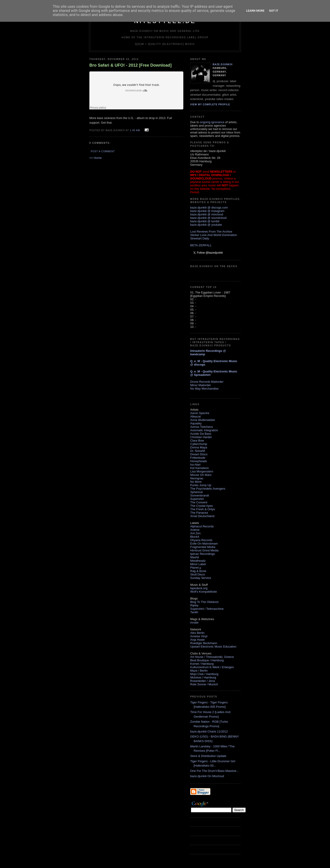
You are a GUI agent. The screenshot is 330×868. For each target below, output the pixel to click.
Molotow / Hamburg (203, 677)
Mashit (195, 557)
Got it (274, 11)
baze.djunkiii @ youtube (206, 225)
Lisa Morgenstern (202, 471)
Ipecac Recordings (203, 554)
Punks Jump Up (201, 485)
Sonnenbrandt (200, 495)
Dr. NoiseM (198, 451)
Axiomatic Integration (204, 430)
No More (196, 482)
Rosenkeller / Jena (203, 681)
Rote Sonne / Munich (204, 684)
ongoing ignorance (212, 122)
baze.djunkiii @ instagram (207, 211)
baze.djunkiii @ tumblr (205, 221)
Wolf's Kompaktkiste (203, 592)
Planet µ (196, 568)
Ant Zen (195, 533)
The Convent (199, 502)
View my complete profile (210, 104)
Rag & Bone (198, 571)
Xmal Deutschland (202, 516)
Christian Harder (201, 437)
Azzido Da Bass (201, 434)
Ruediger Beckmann (204, 643)
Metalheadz (198, 561)
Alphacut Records (202, 526)
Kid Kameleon (199, 468)
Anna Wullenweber (203, 420)
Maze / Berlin (199, 671)
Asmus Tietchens (202, 427)
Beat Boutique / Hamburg (207, 660)
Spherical (196, 492)
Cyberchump (199, 444)
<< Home (95, 158)
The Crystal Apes (202, 506)
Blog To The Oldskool (204, 602)
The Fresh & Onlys (203, 509)
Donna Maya (199, 447)
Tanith (194, 612)
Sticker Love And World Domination (214, 235)
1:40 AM (135, 130)
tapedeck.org (199, 588)
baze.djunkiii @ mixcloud (207, 214)
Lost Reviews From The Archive (211, 232)
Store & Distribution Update (208, 756)
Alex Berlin (197, 633)
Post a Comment (103, 151)
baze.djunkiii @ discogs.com (209, 208)
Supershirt (197, 499)
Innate (194, 623)
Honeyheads (199, 461)
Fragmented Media (203, 547)
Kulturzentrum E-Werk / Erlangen (212, 667)
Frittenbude (198, 458)
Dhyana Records (201, 540)
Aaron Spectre (200, 413)
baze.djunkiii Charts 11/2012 (209, 731)
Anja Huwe (197, 640)
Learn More (255, 11)
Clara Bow (197, 441)
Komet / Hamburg (202, 664)
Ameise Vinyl (199, 636)
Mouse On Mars (201, 475)
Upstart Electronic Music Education (213, 647)
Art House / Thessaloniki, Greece (212, 657)
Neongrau (197, 478)
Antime (195, 530)
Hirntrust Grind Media (204, 550)
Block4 (195, 537)
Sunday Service (201, 578)
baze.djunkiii (223, 64)
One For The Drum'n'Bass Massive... (214, 771)
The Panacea (199, 513)
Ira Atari (195, 465)
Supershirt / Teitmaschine (207, 609)
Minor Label (198, 564)
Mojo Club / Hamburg (204, 674)
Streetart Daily (200, 238)
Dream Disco (199, 454)
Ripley (194, 605)
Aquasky (196, 423)
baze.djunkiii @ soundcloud (208, 218)
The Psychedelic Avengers (208, 489)
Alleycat (195, 416)
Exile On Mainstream (204, 544)
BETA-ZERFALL (201, 245)
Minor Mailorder (201, 385)
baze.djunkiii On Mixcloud (207, 776)
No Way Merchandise (204, 389)
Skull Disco (198, 574)
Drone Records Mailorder (207, 382)
